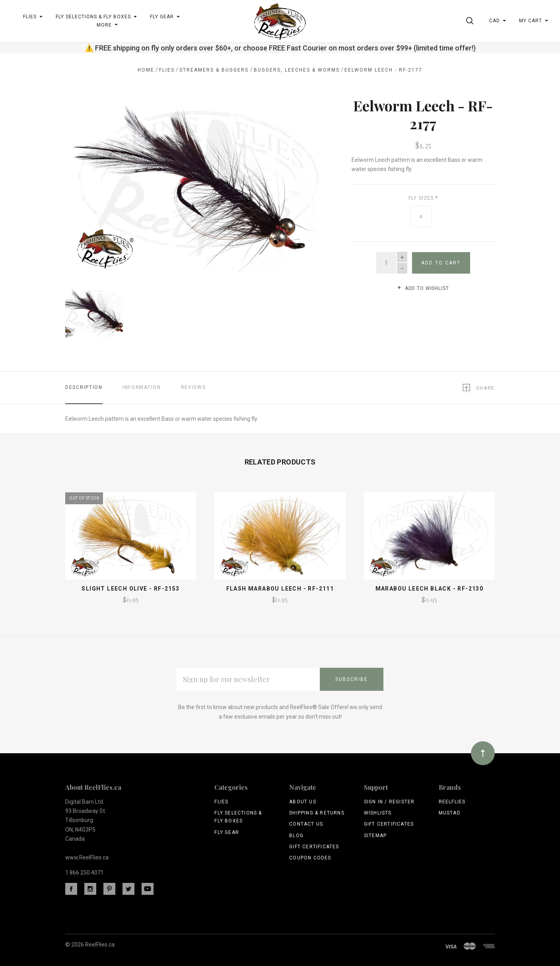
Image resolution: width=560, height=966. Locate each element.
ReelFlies (452, 800)
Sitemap (375, 834)
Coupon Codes (310, 856)
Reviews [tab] (193, 386)
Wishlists (378, 811)
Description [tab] (84, 386)
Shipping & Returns (317, 811)
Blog (296, 834)
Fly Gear (227, 831)
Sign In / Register (389, 800)
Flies (221, 800)
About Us (303, 800)
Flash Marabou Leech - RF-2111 (280, 587)
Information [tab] (142, 386)
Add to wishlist (423, 288)
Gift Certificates (314, 845)
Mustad (450, 811)
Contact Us (306, 822)
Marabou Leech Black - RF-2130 (430, 587)
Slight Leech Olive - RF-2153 (130, 587)
